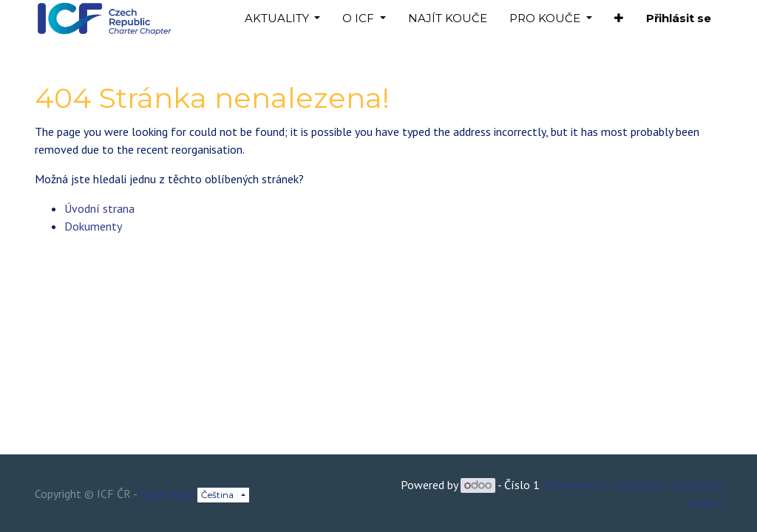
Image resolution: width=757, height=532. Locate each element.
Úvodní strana (99, 208)
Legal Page (167, 494)
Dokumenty (93, 226)
